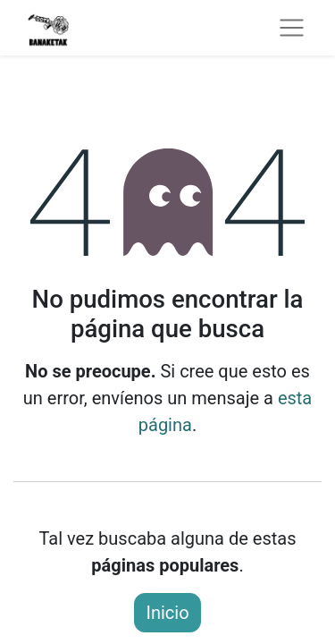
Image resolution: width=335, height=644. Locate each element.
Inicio (167, 613)
